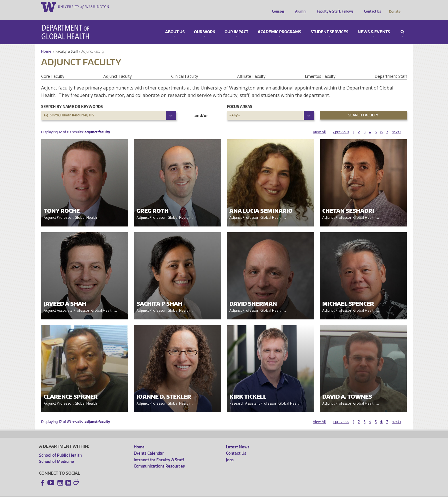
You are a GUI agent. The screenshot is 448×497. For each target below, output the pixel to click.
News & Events (374, 24)
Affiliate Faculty (251, 68)
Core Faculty (53, 68)
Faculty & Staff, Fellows (334, 7)
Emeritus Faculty (320, 68)
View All (319, 124)
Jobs (230, 452)
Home (46, 43)
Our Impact (236, 24)
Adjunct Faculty (118, 68)
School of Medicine (57, 453)
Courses (277, 7)
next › (396, 124)
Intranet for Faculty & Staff (159, 452)
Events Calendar (149, 445)
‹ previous (341, 124)
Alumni (299, 7)
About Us (175, 24)
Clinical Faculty (185, 68)
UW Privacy (115, 493)
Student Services (329, 24)
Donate (395, 7)
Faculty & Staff (67, 43)
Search (402, 24)
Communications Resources (159, 458)
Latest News (238, 439)
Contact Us (371, 7)
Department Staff (391, 68)
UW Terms (138, 493)
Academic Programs (279, 24)
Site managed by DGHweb (172, 493)
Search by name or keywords (72, 99)
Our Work (205, 24)
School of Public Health (60, 447)
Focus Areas (240, 99)
